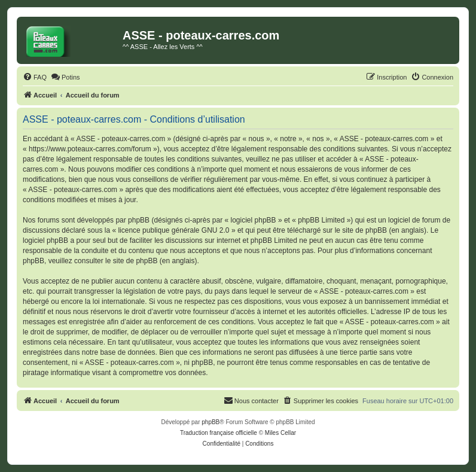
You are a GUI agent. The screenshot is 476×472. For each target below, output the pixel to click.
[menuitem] (35, 77)
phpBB (210, 422)
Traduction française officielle (219, 433)
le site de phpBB (361, 230)
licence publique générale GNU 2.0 (173, 230)
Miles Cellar (280, 433)
